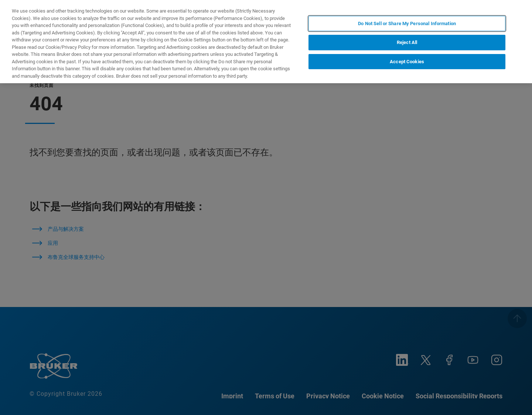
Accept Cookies (407, 62)
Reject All (407, 42)
